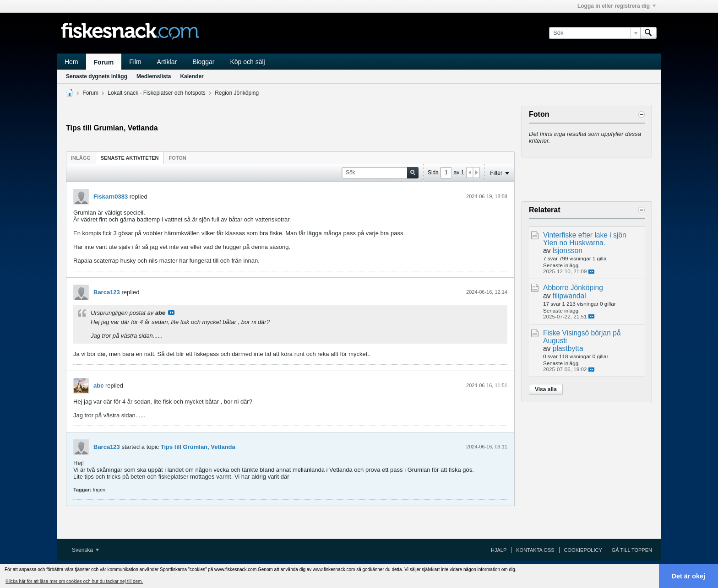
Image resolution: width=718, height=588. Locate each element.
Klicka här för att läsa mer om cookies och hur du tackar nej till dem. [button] (74, 581)
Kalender (192, 76)
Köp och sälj (247, 62)
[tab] (81, 158)
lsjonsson (568, 251)
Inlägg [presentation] (81, 158)
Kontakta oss (535, 550)
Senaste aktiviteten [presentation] (130, 158)
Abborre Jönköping (573, 288)
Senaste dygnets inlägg (97, 76)
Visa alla (546, 389)
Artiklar (167, 62)
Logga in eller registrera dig (617, 6)
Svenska (85, 550)
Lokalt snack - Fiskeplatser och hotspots (156, 93)
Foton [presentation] (178, 158)
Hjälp (499, 550)
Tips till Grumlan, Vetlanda (198, 447)
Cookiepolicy (583, 550)
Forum (104, 62)
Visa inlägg (171, 313)
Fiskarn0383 (111, 197)
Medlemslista (154, 76)
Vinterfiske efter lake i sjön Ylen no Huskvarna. (585, 239)
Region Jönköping (237, 93)
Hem (71, 62)
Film (135, 62)
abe (98, 386)
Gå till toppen (632, 550)
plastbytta (568, 348)
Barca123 (107, 292)
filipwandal (569, 296)
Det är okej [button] (689, 576)
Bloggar (203, 62)
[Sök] (595, 33)
